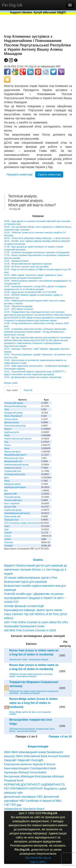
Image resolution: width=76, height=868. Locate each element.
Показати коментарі (19, 174)
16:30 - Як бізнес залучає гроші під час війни (26, 267)
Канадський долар (13, 413)
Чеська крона (11, 419)
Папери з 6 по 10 (60, 736)
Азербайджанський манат (17, 513)
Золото (8, 536)
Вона (7, 448)
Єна (6, 442)
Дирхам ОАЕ (11, 494)
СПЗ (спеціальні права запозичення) (23, 523)
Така (7, 409)
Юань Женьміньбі (13, 416)
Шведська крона (12, 484)
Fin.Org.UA (12, 5)
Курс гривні (12, 390)
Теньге (8, 445)
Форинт (8, 429)
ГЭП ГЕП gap (13, 805)
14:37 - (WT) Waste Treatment (19, 309)
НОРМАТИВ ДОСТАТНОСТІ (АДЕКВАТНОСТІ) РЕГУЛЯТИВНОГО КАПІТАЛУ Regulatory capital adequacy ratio (35, 789)
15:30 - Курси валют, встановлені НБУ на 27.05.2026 (30, 292)
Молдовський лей (13, 461)
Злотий (8, 533)
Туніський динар (12, 497)
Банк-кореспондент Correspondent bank (30, 768)
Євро (7, 526)
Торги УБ (28, 390)
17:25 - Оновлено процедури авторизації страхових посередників (37, 252)
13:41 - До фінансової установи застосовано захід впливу (33, 377)
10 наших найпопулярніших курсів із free (31, 578)
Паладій (8, 546)
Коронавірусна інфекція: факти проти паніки (33, 610)
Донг (7, 477)
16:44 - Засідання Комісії (16, 261)
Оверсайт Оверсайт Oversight (24, 760)
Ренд (7, 481)
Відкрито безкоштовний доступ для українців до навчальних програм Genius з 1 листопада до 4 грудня (36, 569)
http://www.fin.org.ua (38, 858)
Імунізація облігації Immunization (25, 772)
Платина (9, 542)
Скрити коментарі (49, 174)
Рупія (7, 435)
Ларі (6, 529)
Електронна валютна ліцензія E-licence (30, 764)
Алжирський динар (14, 403)
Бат (6, 490)
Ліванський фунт (13, 452)
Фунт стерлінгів (12, 503)
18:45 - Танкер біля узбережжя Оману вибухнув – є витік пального (37, 238)
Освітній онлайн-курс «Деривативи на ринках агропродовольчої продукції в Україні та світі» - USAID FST (35, 598)
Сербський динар (13, 510)
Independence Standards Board (24, 809)
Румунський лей (12, 516)
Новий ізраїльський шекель (18, 439)
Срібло (8, 539)
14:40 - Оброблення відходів (18, 306)
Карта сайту (38, 862)
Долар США (10, 507)
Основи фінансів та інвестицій (24, 606)
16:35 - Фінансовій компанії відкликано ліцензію (28, 264)
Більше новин (11, 383)
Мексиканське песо (14, 458)
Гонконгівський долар (15, 426)
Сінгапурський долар (15, 474)
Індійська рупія (12, 432)
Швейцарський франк (15, 487)
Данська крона (12, 422)
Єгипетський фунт (13, 500)
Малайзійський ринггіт (15, 455)
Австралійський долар (15, 406)
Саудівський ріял (13, 471)
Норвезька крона (13, 468)
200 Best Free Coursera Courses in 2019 (30, 630)
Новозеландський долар (16, 465)
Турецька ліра (11, 520)
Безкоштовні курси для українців (25, 582)
